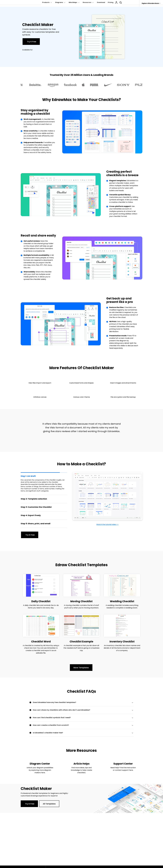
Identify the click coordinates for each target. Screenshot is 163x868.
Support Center (123, 764)
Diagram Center (40, 764)
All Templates (49, 804)
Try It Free (32, 42)
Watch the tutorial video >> (107, 524)
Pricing (112, 2)
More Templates (81, 668)
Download (102, 2)
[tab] (44, 483)
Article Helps (81, 764)
